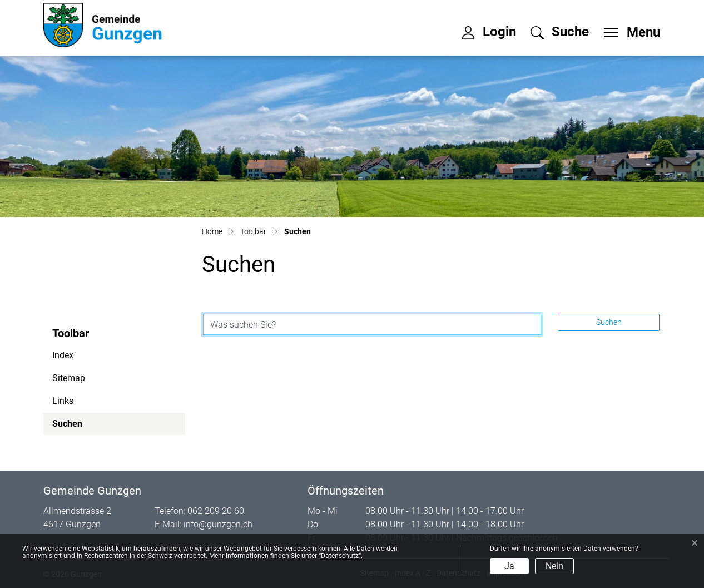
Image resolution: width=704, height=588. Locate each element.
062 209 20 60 (216, 511)
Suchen (83, 427)
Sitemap (69, 378)
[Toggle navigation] (628, 29)
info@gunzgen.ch (218, 524)
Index (63, 355)
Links (63, 401)
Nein (554, 566)
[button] (560, 32)
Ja (509, 566)
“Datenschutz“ (340, 556)
